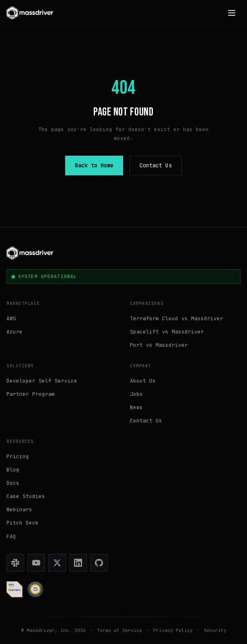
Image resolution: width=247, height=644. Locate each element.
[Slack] (15, 563)
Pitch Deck (23, 523)
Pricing (18, 456)
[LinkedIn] (78, 563)
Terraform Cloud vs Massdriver (177, 318)
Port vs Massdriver (159, 345)
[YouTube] (36, 563)
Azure (14, 332)
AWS (11, 318)
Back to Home (94, 165)
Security (215, 630)
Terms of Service (119, 630)
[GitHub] (99, 563)
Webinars (19, 509)
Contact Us (156, 165)
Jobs (136, 394)
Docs (13, 483)
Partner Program (31, 394)
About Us (143, 381)
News (136, 407)
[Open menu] (232, 13)
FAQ (11, 536)
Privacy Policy (173, 630)
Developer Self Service (42, 381)
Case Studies (26, 496)
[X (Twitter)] (57, 563)
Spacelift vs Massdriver (167, 332)
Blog (13, 470)
